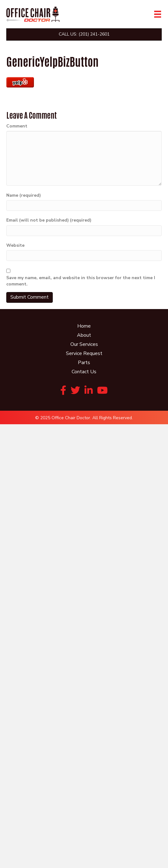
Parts (84, 363)
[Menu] (158, 14)
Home (84, 326)
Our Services (84, 344)
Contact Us (84, 372)
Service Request (84, 353)
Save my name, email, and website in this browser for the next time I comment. (81, 281)
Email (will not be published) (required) (49, 220)
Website (15, 245)
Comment (17, 126)
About (84, 335)
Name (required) (24, 195)
